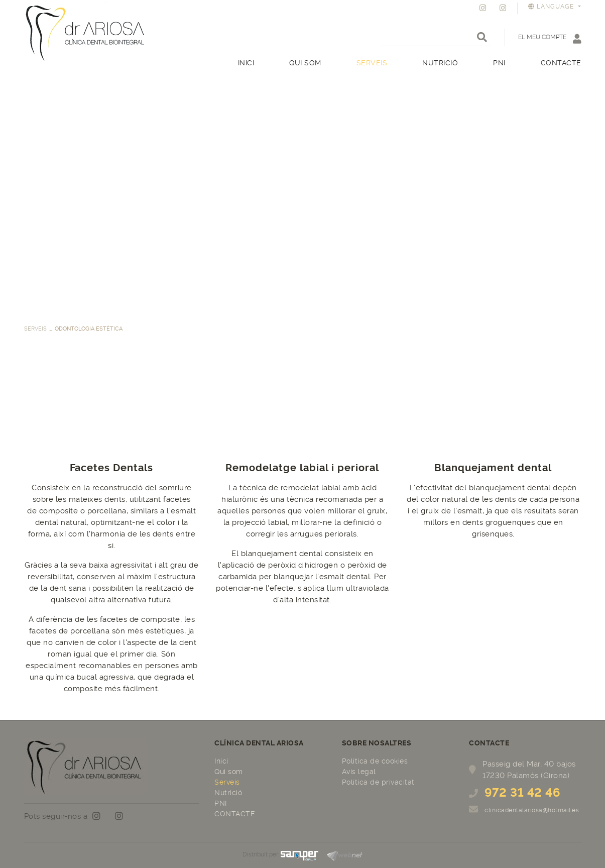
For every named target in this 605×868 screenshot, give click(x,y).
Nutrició (228, 793)
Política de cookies (375, 761)
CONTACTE (235, 814)
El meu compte (550, 38)
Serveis (35, 329)
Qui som (229, 772)
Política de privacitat (378, 782)
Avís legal (359, 772)
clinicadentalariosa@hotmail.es (532, 810)
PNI (221, 803)
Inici (221, 761)
